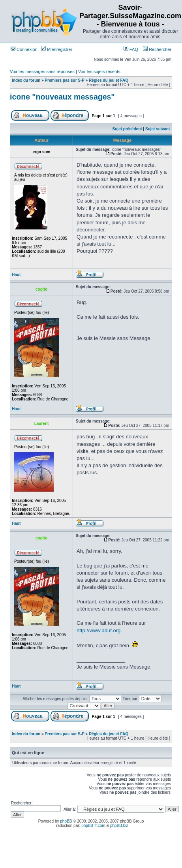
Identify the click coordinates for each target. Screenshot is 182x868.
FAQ (131, 49)
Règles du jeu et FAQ (109, 80)
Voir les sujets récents (99, 71)
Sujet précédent (127, 129)
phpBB (66, 821)
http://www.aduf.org (99, 630)
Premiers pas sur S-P (64, 80)
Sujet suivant (158, 129)
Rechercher (157, 49)
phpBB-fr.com (93, 826)
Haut (16, 275)
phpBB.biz (119, 826)
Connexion (24, 49)
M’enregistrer (57, 49)
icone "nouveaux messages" (62, 97)
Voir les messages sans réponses (42, 71)
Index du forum (26, 80)
